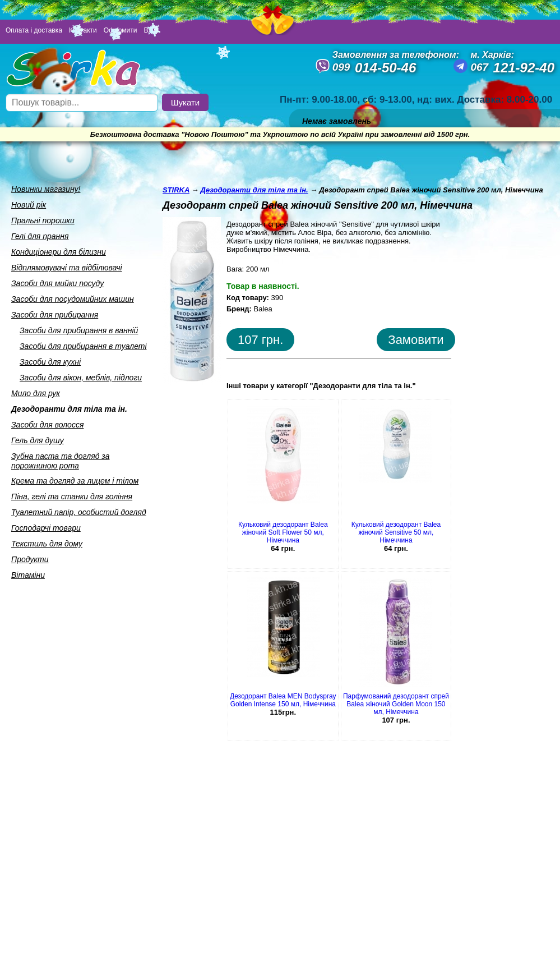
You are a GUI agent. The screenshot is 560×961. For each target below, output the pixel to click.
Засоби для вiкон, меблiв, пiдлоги (81, 378)
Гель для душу (38, 440)
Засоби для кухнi (50, 362)
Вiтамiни (28, 575)
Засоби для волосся (47, 425)
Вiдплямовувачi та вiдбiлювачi (67, 268)
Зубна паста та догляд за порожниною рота (61, 461)
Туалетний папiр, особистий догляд (79, 512)
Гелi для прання (40, 236)
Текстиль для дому (47, 544)
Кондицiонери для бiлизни (59, 252)
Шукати (185, 102)
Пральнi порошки (43, 220)
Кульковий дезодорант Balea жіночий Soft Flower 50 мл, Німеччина (283, 532)
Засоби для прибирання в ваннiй (79, 330)
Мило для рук (36, 393)
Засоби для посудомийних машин (73, 299)
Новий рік (29, 205)
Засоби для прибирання (55, 315)
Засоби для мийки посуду (57, 283)
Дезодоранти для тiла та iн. (69, 409)
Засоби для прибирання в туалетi (83, 346)
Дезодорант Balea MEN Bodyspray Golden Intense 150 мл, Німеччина (283, 700)
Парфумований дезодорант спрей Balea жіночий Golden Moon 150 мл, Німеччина (396, 704)
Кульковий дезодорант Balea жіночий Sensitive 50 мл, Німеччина (396, 532)
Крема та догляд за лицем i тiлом (75, 481)
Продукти (30, 559)
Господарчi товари (46, 528)
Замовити (416, 340)
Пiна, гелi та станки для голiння (72, 496)
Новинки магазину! (46, 189)
